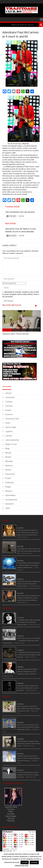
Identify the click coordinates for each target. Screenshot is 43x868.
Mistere (8, 457)
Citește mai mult (22, 865)
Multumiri (9, 466)
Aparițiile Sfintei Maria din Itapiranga (28, 751)
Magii (7, 448)
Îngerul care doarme (24, 591)
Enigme (8, 410)
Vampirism (10, 504)
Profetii (8, 478)
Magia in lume (11, 444)
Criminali (9, 406)
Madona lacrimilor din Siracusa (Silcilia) (29, 25)
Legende (9, 431)
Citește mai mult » (23, 537)
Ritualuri (9, 491)
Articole (8, 393)
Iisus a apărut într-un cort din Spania (28, 737)
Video (8, 508)
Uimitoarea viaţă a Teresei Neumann (16, 334)
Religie (8, 487)
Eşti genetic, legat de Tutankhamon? (29, 526)
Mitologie (9, 461)
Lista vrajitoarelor (12, 440)
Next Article (11, 223)
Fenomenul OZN (12, 419)
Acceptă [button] (25, 862)
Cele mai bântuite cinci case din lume (20, 212)
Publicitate (10, 483)
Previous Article (12, 207)
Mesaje (8, 453)
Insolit (8, 423)
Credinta (7, 330)
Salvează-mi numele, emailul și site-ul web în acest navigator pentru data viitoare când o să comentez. (21, 294)
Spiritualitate (10, 495)
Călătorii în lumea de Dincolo (26, 558)
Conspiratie (10, 397)
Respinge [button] (34, 862)
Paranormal (10, 474)
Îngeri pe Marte (22, 768)
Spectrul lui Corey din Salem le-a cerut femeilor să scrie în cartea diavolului (27, 632)
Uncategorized (11, 500)
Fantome (21, 216)
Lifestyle (9, 436)
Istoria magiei (11, 427)
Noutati (8, 470)
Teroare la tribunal (23, 681)
